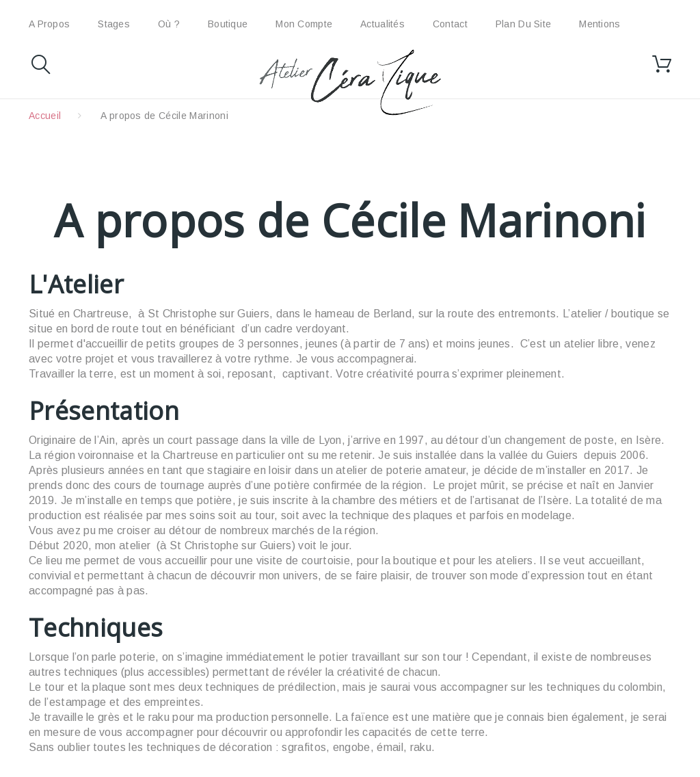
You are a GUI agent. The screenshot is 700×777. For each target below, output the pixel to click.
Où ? (169, 24)
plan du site (523, 24)
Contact (450, 24)
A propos (49, 24)
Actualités (382, 24)
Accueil (45, 116)
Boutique (228, 24)
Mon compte (304, 24)
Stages (114, 24)
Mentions (600, 24)
